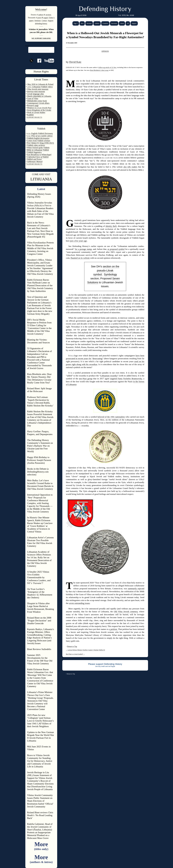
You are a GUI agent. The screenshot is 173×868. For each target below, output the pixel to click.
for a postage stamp (83, 249)
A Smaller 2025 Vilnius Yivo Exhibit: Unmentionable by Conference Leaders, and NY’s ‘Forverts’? (39, 577)
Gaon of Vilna (33, 99)
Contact (44, 21)
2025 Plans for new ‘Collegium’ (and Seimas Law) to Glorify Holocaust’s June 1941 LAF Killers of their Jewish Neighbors (40, 721)
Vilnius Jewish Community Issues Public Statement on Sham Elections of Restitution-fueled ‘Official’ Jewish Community (40, 801)
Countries (105, 23)
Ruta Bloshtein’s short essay (99, 70)
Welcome (41, 9)
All (128, 23)
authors (41, 15)
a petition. (113, 629)
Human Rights (41, 72)
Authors (97, 23)
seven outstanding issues (79, 603)
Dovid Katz (75, 62)
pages (46, 18)
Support (134, 23)
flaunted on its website (80, 258)
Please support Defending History (105, 664)
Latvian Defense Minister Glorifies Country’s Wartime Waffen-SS (86, 650)
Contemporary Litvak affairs (38, 103)
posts (39, 18)
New (82, 23)
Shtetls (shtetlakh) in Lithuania (39, 96)
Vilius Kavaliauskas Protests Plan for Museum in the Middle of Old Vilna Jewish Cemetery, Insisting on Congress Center (41, 248)
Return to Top (72, 646)
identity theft (111, 226)
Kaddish (30, 115)
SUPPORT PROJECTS (34, 164)
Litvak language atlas (35, 94)
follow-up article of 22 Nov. (108, 67)
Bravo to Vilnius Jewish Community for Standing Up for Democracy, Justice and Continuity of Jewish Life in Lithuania (40, 761)
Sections (89, 23)
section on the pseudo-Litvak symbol (106, 270)
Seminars (38, 21)
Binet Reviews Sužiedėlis (39, 649)
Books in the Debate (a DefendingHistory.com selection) (38, 472)
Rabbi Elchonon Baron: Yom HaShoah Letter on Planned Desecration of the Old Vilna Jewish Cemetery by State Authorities (40, 285)
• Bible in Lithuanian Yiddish (37, 150)
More (41, 846)
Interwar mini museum (36, 92)
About (122, 23)
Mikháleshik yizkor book (37, 101)
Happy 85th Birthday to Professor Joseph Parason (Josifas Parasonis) (39, 460)
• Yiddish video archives (36, 145)
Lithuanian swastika (109, 376)
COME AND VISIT (41, 174)
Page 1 (76, 23)
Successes (114, 23)
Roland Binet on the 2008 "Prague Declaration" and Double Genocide (39, 621)
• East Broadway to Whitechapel (39, 155)
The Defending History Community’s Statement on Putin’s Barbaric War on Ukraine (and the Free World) (40, 446)
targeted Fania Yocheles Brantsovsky (126, 379)
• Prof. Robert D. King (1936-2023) (40, 143)
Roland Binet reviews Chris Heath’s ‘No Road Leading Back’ (40, 815)
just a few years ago (79, 241)
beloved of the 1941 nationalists (111, 417)
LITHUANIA (41, 179)
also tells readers (130, 167)
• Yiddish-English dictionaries (38, 138)
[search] (39, 50)
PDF (78, 164)
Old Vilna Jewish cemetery (126, 612)
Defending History (105, 9)
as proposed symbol (116, 249)
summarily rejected (136, 589)
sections (48, 15)
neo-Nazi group (86, 379)
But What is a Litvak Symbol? (75, 654)
